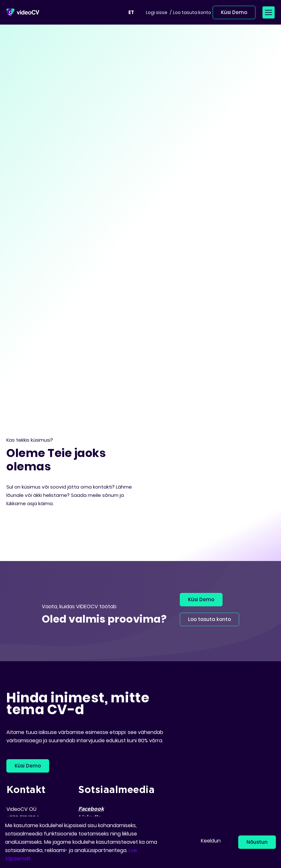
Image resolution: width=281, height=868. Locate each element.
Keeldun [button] (211, 841)
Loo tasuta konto (192, 12)
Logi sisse (157, 12)
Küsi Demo (234, 12)
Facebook (91, 809)
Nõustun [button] (257, 842)
